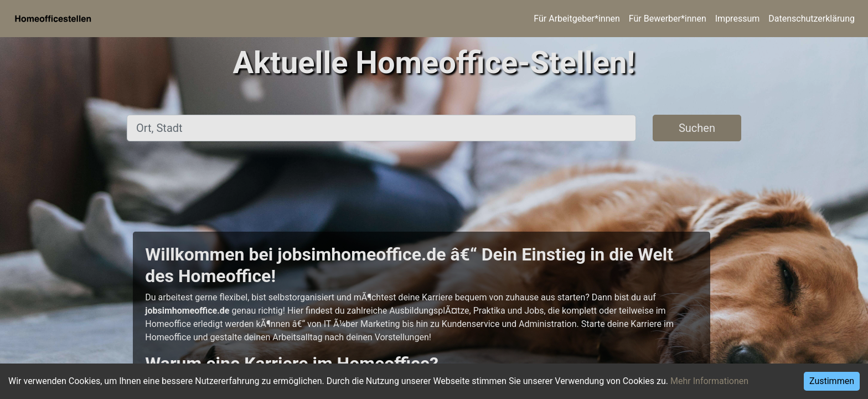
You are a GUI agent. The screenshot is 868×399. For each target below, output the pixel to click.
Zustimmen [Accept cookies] (832, 381)
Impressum (738, 19)
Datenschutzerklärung (812, 19)
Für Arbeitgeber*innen (577, 19)
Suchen (697, 128)
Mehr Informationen (709, 381)
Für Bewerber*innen (668, 19)
